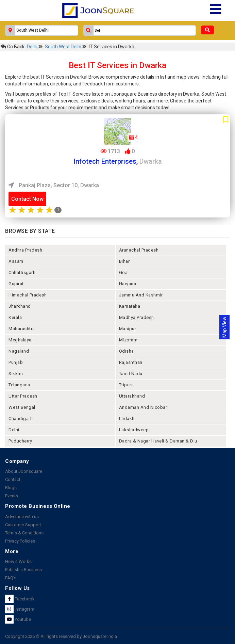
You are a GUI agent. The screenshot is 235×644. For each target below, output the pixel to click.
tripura (127, 385)
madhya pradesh (137, 317)
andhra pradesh (25, 250)
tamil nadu (131, 374)
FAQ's (11, 578)
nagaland (19, 351)
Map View (224, 327)
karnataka (130, 306)
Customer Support (23, 525)
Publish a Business (23, 570)
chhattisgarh (22, 272)
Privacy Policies (20, 541)
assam (16, 261)
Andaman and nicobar (143, 407)
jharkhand (20, 306)
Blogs (11, 488)
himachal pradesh (28, 295)
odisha (127, 351)
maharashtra (22, 329)
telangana (19, 385)
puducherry (20, 441)
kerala (15, 317)
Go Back (13, 47)
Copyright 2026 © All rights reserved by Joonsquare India (61, 636)
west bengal (22, 407)
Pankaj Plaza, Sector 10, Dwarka (54, 185)
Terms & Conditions (24, 533)
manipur (128, 329)
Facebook (20, 599)
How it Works (18, 561)
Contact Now (27, 199)
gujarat (16, 284)
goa (123, 272)
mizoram (128, 340)
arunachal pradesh (139, 250)
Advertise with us (22, 517)
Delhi (33, 47)
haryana (128, 284)
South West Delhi (64, 47)
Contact (13, 479)
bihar (124, 261)
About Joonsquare (24, 471)
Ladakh (127, 418)
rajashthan (131, 362)
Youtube (18, 619)
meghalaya (20, 340)
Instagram (20, 609)
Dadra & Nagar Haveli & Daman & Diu (158, 441)
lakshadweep (134, 430)
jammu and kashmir (141, 295)
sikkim (16, 374)
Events (12, 496)
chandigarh (21, 418)
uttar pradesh (23, 396)
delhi (14, 430)
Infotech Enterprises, (118, 161)
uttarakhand (132, 396)
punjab (16, 362)
